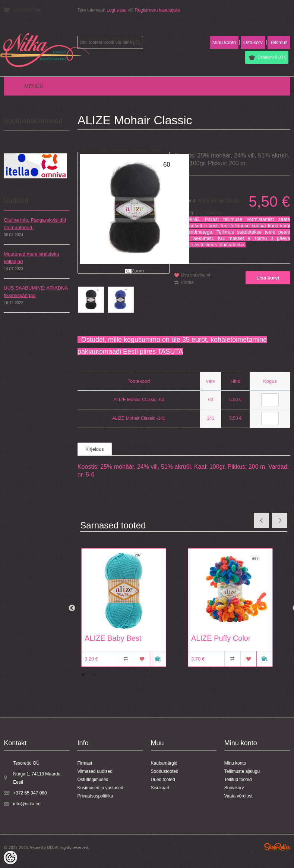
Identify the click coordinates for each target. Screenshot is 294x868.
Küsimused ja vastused (100, 788)
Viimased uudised (95, 771)
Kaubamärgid (164, 763)
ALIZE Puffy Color (221, 638)
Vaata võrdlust (238, 796)
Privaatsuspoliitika (95, 796)
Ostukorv (272, 57)
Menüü (34, 86)
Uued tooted (163, 780)
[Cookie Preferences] (10, 858)
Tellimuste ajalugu (242, 771)
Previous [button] (72, 608)
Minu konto (224, 42)
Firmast (85, 763)
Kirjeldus (95, 449)
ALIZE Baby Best (113, 638)
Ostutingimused (93, 780)
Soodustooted (165, 771)
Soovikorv (234, 788)
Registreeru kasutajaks (158, 10)
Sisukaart (160, 788)
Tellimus (279, 42)
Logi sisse (116, 10)
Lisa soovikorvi (195, 275)
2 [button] (94, 675)
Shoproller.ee (277, 847)
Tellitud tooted (238, 780)
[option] (131, 608)
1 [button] (83, 675)
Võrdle (187, 282)
